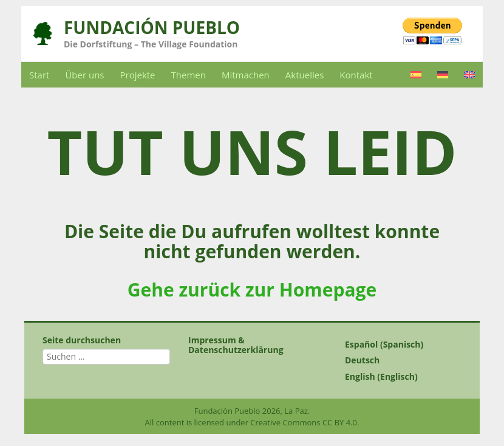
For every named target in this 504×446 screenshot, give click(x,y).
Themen (189, 75)
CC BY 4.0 (340, 422)
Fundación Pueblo (152, 27)
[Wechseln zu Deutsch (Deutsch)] (398, 360)
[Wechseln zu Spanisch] (416, 75)
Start (39, 75)
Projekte (138, 75)
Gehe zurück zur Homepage (252, 290)
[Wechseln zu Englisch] (469, 75)
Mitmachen (246, 75)
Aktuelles (305, 75)
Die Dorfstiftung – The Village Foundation (151, 44)
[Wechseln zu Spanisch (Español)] (398, 345)
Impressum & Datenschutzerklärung (236, 345)
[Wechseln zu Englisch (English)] (398, 377)
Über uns (84, 75)
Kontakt (356, 75)
